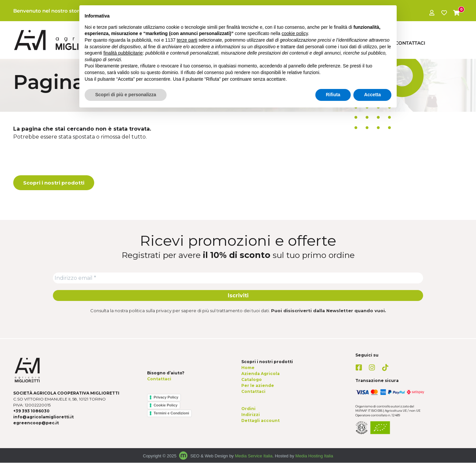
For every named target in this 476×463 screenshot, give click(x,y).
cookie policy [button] (295, 33)
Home (248, 368)
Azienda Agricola (260, 374)
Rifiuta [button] (333, 95)
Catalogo (252, 380)
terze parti (187, 40)
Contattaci (410, 43)
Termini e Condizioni (171, 414)
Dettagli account (260, 421)
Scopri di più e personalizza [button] (126, 95)
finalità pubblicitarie (123, 53)
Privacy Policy (166, 398)
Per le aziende (258, 386)
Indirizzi (251, 415)
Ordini (248, 409)
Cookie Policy (166, 406)
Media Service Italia (254, 457)
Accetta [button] (372, 95)
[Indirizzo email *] (238, 278)
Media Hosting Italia (314, 457)
